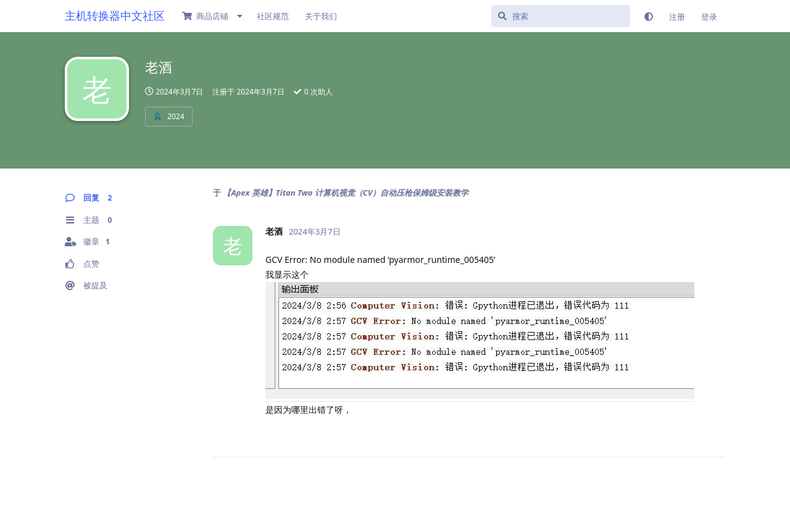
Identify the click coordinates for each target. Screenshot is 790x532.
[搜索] (561, 16)
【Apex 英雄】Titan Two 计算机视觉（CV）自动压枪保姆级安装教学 (346, 193)
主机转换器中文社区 (115, 15)
